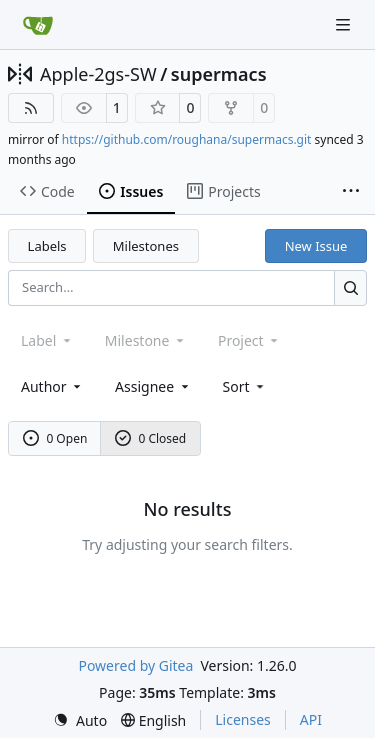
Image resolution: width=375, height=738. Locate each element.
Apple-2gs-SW (98, 74)
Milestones (146, 246)
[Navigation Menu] (345, 24)
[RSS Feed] (31, 108)
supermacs (219, 74)
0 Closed (151, 438)
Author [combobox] (52, 386)
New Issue (316, 246)
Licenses (243, 719)
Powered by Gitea (135, 665)
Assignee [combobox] (153, 386)
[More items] (351, 192)
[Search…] (350, 287)
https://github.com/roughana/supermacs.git (187, 139)
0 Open (55, 438)
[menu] (245, 386)
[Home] (38, 25)
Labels (47, 246)
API (311, 719)
